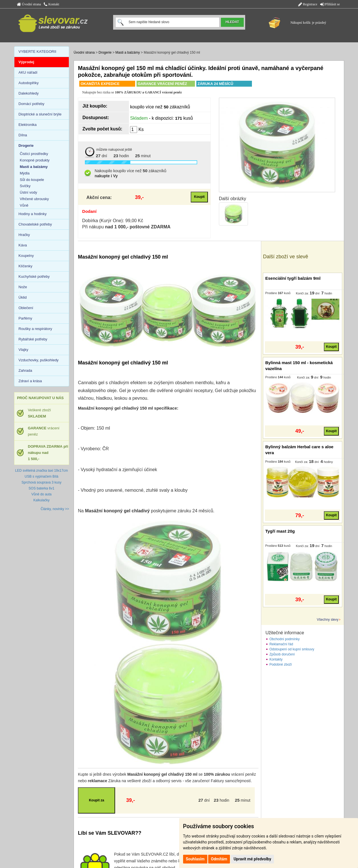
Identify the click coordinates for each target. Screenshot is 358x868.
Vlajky (24, 350)
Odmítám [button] (219, 859)
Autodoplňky (29, 83)
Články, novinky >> (55, 509)
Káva (23, 245)
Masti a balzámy (128, 53)
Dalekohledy (29, 93)
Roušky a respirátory (35, 329)
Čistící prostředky (34, 154)
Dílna (23, 135)
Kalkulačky (41, 500)
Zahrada (25, 370)
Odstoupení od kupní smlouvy (292, 649)
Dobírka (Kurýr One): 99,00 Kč (113, 221)
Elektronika (28, 125)
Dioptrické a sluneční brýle (40, 114)
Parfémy (25, 318)
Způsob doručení (282, 654)
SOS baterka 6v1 (41, 488)
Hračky (24, 235)
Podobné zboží (281, 664)
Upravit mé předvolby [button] (252, 859)
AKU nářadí (28, 72)
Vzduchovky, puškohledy (39, 360)
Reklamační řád (281, 644)
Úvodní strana (29, 4)
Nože (23, 287)
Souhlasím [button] (195, 859)
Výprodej (27, 62)
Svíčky (25, 186)
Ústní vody (28, 192)
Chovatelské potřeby (35, 224)
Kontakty (276, 659)
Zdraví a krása (30, 381)
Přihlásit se (330, 4)
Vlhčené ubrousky (34, 199)
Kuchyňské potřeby (34, 276)
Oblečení (26, 308)
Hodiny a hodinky (33, 214)
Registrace (308, 4)
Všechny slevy (328, 620)
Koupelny (26, 256)
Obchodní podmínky (285, 639)
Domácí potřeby (32, 104)
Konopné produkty (35, 160)
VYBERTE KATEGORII (38, 52)
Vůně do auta (41, 494)
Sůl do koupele (32, 180)
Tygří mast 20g (280, 531)
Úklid (23, 297)
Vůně (24, 205)
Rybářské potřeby (33, 339)
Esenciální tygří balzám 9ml (293, 278)
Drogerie (105, 53)
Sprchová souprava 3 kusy (41, 482)
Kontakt (51, 4)
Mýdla (25, 173)
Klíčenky (26, 266)
